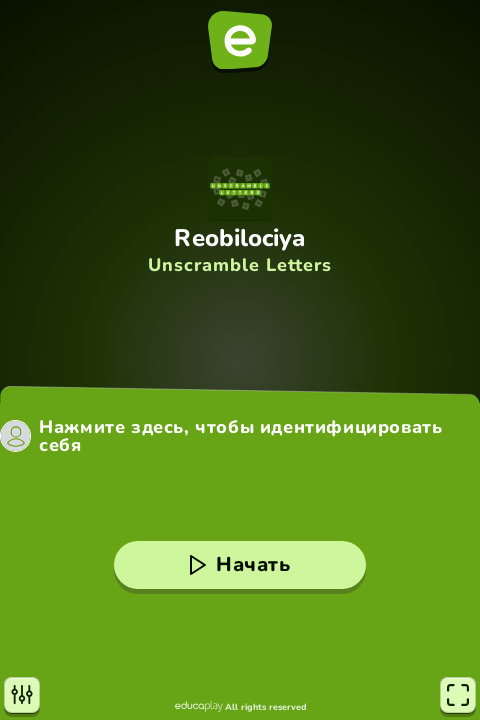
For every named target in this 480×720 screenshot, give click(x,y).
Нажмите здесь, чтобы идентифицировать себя (240, 436)
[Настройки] (22, 695)
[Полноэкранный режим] (458, 695)
